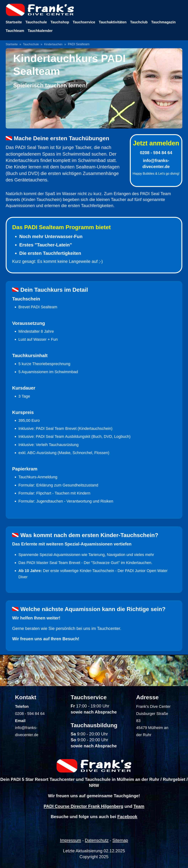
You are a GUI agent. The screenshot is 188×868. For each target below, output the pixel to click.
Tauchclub (139, 22)
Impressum (71, 840)
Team (139, 806)
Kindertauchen (53, 44)
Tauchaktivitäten (113, 22)
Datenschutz (97, 840)
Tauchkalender (40, 31)
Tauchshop (60, 22)
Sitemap (120, 840)
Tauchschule (36, 22)
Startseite (14, 22)
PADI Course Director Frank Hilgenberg (84, 806)
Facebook (127, 817)
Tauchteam (15, 31)
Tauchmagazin (163, 22)
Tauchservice (84, 22)
